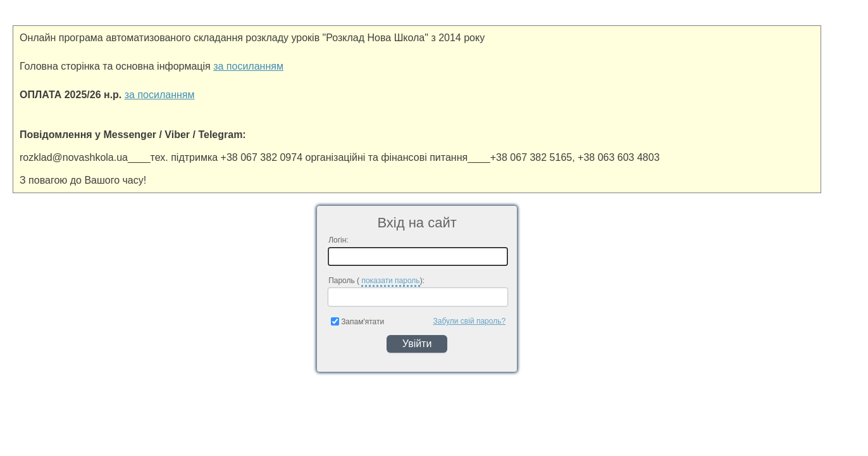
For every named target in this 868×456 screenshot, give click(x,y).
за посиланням (248, 66)
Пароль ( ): (376, 282)
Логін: (338, 240)
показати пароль (390, 281)
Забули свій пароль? (470, 321)
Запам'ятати (357, 322)
